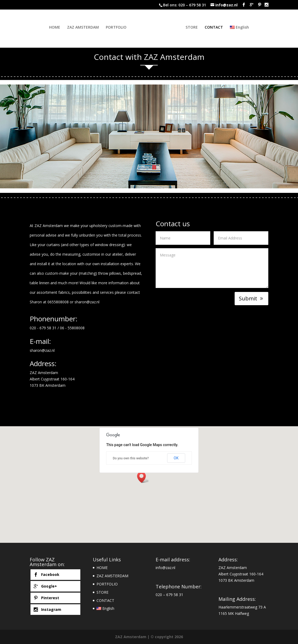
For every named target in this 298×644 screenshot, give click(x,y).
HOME (50, 28)
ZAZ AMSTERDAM (78, 28)
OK (176, 458)
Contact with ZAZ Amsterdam (149, 57)
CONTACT (218, 28)
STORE (196, 28)
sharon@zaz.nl (87, 302)
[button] (143, 477)
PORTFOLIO (112, 28)
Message (212, 268)
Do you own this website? (131, 458)
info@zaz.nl (165, 568)
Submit (248, 298)
